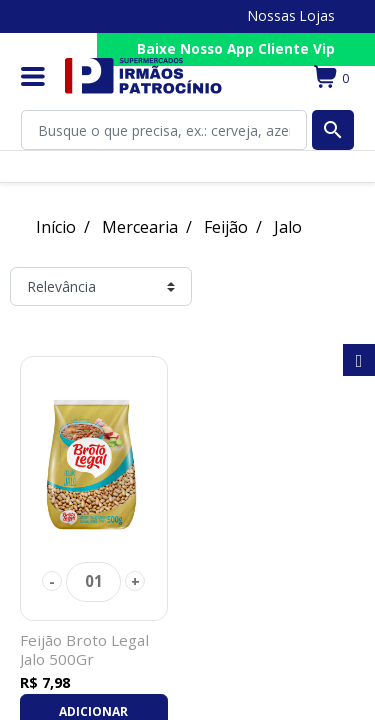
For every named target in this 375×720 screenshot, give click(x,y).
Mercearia (140, 227)
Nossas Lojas (291, 15)
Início (56, 227)
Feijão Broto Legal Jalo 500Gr (84, 650)
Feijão (226, 227)
